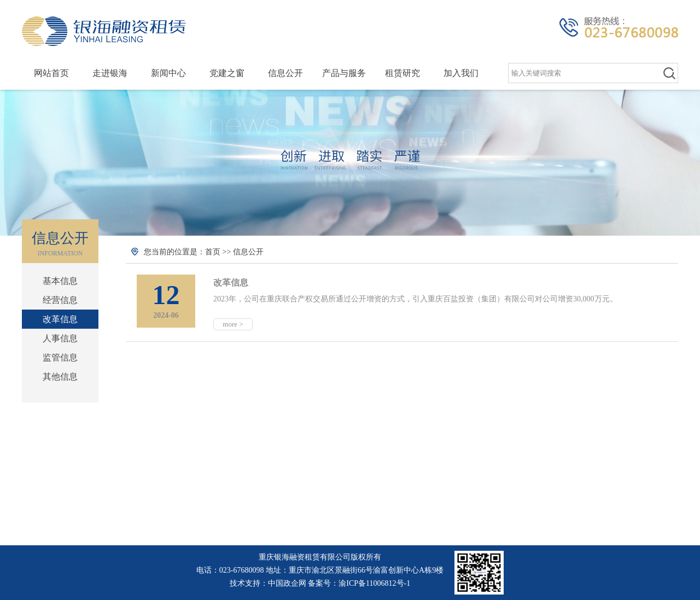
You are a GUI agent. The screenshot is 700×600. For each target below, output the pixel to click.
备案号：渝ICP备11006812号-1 (359, 583)
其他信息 (60, 377)
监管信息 (60, 357)
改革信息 (60, 319)
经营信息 (60, 300)
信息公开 (285, 73)
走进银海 (110, 73)
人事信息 (60, 338)
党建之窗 (227, 73)
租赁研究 (402, 73)
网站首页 (51, 73)
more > (233, 324)
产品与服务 (344, 73)
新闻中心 (168, 73)
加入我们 (461, 73)
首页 (213, 252)
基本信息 (60, 281)
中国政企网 (287, 583)
